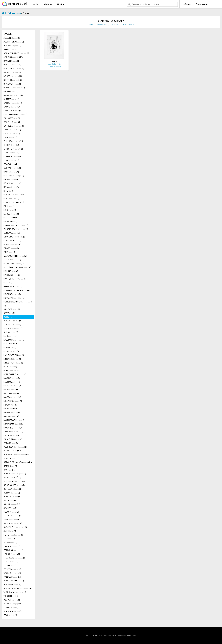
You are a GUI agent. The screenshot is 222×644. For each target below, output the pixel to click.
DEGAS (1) (11, 179)
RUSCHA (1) (12, 497)
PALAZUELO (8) (13, 439)
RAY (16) (9, 470)
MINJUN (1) (10, 405)
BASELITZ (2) (12, 72)
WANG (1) (12, 600)
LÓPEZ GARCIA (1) (15, 374)
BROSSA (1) (11, 91)
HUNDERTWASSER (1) (18, 304)
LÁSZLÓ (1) (14, 340)
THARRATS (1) (15, 558)
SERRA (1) (11, 519)
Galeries (48, 4)
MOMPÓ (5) (12, 412)
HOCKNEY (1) (12, 294)
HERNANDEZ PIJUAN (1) (17, 290)
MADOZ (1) (12, 378)
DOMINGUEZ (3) (14, 195)
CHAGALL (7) (12, 133)
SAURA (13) (12, 504)
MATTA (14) (12, 397)
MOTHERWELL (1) (14, 420)
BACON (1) (12, 61)
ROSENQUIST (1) (14, 485)
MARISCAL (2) (12, 386)
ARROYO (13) (13, 57)
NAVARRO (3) (13, 428)
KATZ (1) (9, 313)
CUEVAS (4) (12, 168)
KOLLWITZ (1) (13, 321)
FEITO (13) (10, 218)
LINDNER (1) (12, 359)
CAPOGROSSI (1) (15, 114)
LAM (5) (10, 336)
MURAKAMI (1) (13, 424)
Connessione (202, 4)
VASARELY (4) (12, 584)
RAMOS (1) (10, 466)
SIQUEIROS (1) (15, 527)
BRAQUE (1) (13, 84)
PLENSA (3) (11, 458)
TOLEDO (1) (13, 569)
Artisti (36, 4)
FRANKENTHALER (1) (16, 225)
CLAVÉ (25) (11, 153)
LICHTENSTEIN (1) (14, 355)
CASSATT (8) (12, 118)
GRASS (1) (11, 248)
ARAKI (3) (12, 46)
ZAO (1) (10, 615)
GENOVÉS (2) (12, 233)
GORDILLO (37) (12, 241)
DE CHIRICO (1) (14, 176)
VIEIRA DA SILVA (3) (18, 588)
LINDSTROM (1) (13, 363)
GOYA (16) (12, 244)
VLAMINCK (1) (15, 592)
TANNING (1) (13, 550)
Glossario (129, 635)
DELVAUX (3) (11, 187)
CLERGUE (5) (12, 156)
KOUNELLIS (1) (13, 324)
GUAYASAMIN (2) (15, 256)
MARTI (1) (11, 389)
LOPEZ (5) (11, 370)
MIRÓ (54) (10, 409)
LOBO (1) (11, 367)
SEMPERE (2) (13, 516)
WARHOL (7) (11, 607)
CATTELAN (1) (14, 126)
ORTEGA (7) (11, 435)
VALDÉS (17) (12, 577)
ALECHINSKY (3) (14, 42)
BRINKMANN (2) (14, 88)
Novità (60, 4)
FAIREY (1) (12, 214)
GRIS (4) (9, 252)
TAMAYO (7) (12, 546)
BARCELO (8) (12, 65)
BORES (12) (13, 76)
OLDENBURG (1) (13, 432)
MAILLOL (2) (12, 382)
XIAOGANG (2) (13, 611)
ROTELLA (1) (13, 489)
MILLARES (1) (13, 401)
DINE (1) (9, 191)
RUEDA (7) (12, 493)
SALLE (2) (10, 500)
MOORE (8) (11, 416)
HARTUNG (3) (12, 275)
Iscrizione (186, 4)
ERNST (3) (10, 210)
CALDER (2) (13, 103)
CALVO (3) (12, 107)
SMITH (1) (10, 531)
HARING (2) (11, 271)
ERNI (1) (9, 206)
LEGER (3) (11, 351)
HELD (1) (8, 283)
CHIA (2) (10, 137)
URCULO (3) (12, 573)
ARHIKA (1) (12, 49)
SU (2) (9, 539)
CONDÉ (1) (11, 160)
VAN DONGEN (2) (14, 581)
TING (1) (11, 562)
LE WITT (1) (10, 347)
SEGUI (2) (11, 512)
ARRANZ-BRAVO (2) (16, 53)
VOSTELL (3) (11, 596)
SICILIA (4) (13, 523)
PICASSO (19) (12, 451)
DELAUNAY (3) (12, 183)
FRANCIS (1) (11, 221)
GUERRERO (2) (12, 260)
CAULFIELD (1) (13, 130)
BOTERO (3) (13, 80)
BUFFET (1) (12, 99)
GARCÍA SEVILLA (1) (16, 229)
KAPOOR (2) (12, 309)
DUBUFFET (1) (12, 198)
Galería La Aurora (11, 13)
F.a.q (135, 635)
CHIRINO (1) (12, 145)
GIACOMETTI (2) (15, 237)
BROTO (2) (14, 95)
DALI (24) (11, 172)
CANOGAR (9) (13, 111)
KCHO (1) (8, 317)
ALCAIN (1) (12, 38)
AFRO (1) (8, 34)
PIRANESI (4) (16, 454)
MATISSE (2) (12, 393)
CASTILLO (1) (12, 122)
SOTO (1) (13, 535)
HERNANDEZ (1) (13, 286)
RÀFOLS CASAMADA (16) (18, 462)
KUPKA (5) (11, 332)
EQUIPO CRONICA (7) (14, 202)
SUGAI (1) (10, 542)
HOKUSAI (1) (14, 298)
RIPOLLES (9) (14, 481)
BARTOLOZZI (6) (14, 68)
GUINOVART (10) (14, 263)
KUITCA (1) (13, 328)
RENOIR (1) (15, 474)
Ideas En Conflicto (54, 64)
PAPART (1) (11, 443)
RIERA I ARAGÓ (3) (12, 477)
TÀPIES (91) (12, 554)
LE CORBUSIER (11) (12, 344)
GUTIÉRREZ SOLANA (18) (17, 267)
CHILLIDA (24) (13, 141)
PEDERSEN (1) (15, 447)
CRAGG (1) (11, 164)
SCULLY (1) (10, 508)
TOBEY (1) (10, 565)
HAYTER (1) (15, 279)
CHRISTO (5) (13, 149)
